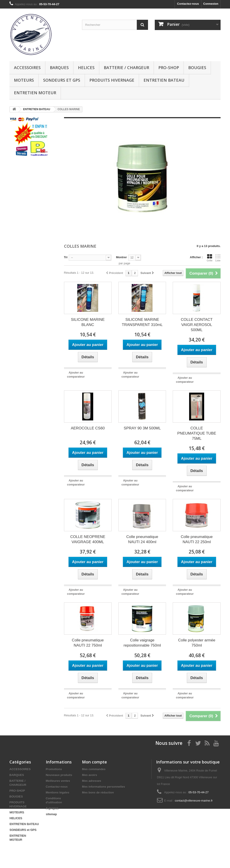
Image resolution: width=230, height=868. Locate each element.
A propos (52, 808)
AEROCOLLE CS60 (88, 428)
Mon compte (94, 762)
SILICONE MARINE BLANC (88, 322)
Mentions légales (58, 793)
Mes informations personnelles (103, 787)
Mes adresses (92, 781)
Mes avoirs (90, 775)
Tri (66, 257)
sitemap (51, 814)
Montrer (121, 257)
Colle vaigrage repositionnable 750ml (142, 643)
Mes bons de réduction (98, 793)
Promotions (54, 769)
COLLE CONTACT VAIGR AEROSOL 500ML (197, 325)
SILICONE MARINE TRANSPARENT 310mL (142, 322)
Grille (210, 258)
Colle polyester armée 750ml (197, 643)
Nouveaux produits (59, 775)
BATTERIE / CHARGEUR (126, 68)
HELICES (86, 68)
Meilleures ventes (58, 781)
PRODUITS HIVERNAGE (112, 80)
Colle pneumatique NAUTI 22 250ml (197, 539)
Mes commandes (94, 769)
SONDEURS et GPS (62, 80)
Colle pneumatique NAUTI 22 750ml (88, 643)
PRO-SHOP (169, 68)
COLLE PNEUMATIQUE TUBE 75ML (197, 433)
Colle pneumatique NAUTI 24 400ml (142, 539)
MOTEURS (24, 80)
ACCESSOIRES (27, 68)
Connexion (211, 4)
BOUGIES (197, 68)
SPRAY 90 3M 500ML (142, 428)
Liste (218, 258)
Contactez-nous (188, 4)
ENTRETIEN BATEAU (164, 80)
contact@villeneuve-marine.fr (194, 801)
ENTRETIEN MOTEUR (35, 93)
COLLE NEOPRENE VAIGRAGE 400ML (88, 539)
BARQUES (59, 68)
